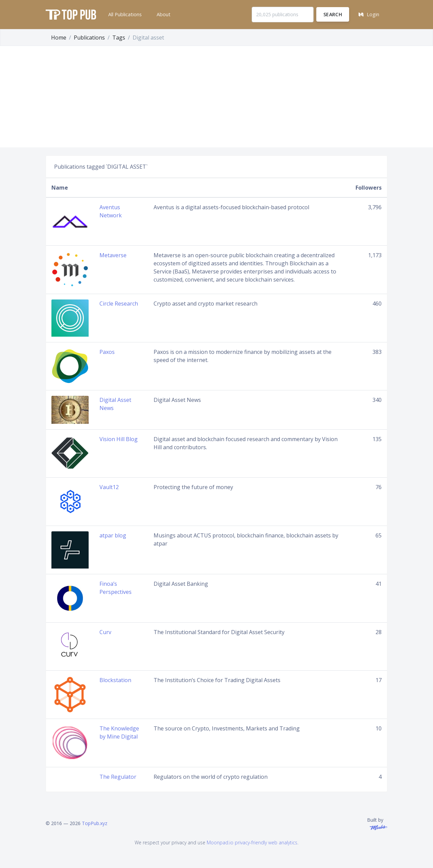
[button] (124, 15)
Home (59, 38)
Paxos (107, 352)
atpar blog (113, 535)
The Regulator (118, 777)
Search (333, 14)
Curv (105, 632)
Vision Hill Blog (119, 439)
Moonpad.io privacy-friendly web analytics (252, 842)
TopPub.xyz (95, 823)
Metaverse (113, 255)
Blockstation (115, 680)
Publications (89, 38)
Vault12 (109, 487)
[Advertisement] (216, 97)
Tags (119, 38)
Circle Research (119, 304)
